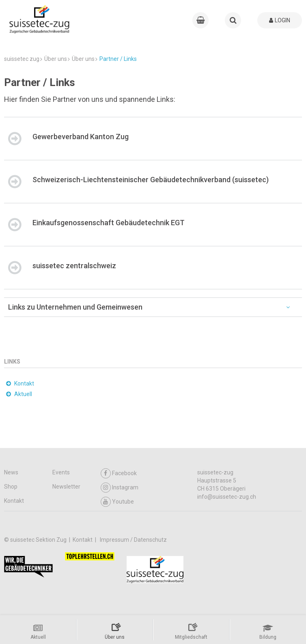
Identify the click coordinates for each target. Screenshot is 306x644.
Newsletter (66, 487)
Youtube (117, 502)
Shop (11, 487)
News (11, 472)
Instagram (120, 488)
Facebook (119, 473)
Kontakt (14, 501)
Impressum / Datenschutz (133, 540)
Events (61, 472)
